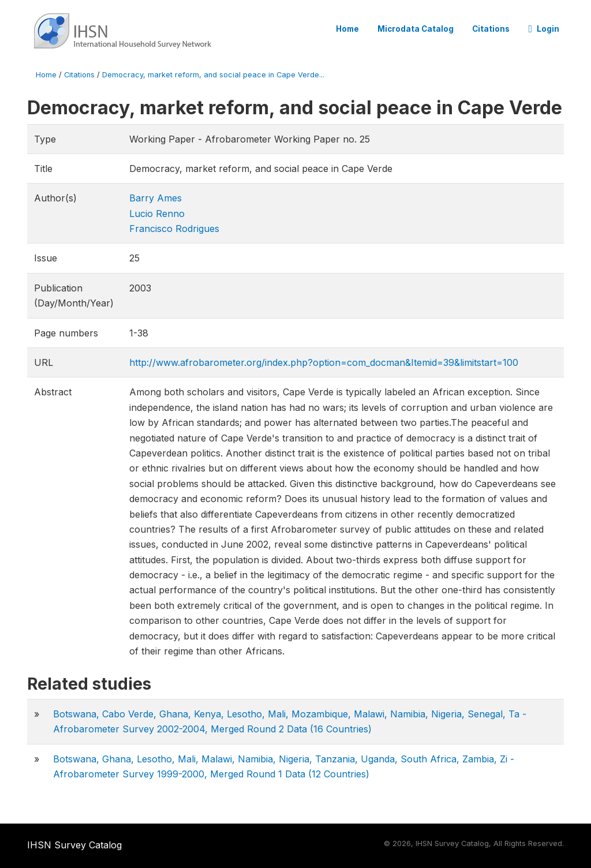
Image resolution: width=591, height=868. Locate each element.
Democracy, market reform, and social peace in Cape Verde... (213, 75)
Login (544, 29)
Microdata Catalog (416, 29)
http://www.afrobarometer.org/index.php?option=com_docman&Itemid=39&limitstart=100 (324, 362)
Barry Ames (156, 198)
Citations (491, 29)
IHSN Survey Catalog (74, 845)
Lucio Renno (157, 214)
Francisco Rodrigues (174, 229)
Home (347, 29)
